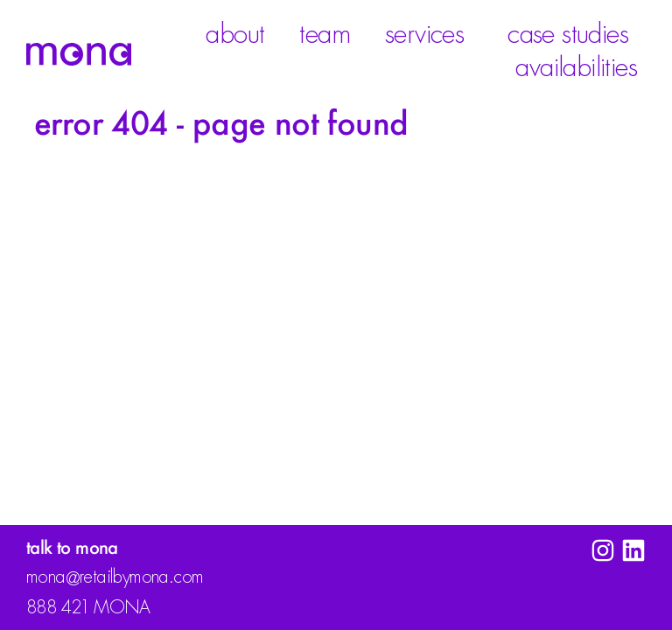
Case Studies (568, 34)
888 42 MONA (88, 608)
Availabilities (581, 67)
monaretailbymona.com (115, 578)
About (235, 34)
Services (429, 34)
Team (325, 34)
